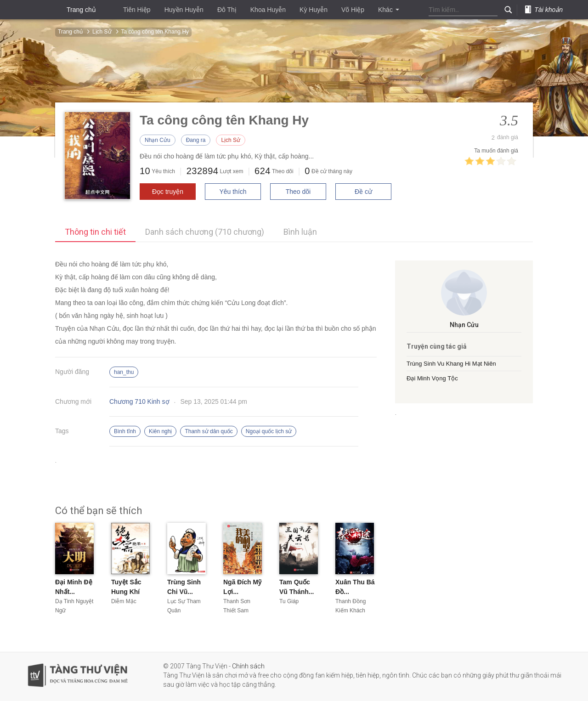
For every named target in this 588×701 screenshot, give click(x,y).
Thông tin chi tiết (95, 232)
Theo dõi (298, 192)
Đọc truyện (168, 192)
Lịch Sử (102, 32)
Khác (389, 10)
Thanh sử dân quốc (209, 431)
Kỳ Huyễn (314, 10)
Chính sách (248, 666)
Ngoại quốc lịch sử (269, 431)
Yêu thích (233, 192)
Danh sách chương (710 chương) (205, 232)
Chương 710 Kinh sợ (139, 401)
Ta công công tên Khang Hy (155, 32)
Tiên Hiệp (137, 10)
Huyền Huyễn (184, 10)
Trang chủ (81, 10)
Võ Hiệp (353, 10)
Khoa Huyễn (268, 10)
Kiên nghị (160, 431)
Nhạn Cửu (158, 140)
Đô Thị (227, 10)
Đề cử (363, 192)
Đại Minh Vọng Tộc (432, 378)
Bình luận (300, 232)
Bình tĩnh (125, 431)
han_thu (124, 372)
